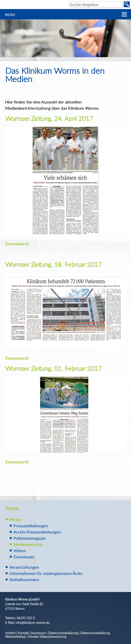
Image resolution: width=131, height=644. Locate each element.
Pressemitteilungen (31, 526)
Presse (16, 519)
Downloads (24, 557)
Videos (20, 550)
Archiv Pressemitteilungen (37, 532)
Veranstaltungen (24, 567)
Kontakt (23, 633)
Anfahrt (10, 633)
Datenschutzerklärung (63, 633)
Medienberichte (28, 544)
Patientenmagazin (30, 538)
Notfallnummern (24, 579)
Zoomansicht (17, 244)
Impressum (38, 633)
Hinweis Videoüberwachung (47, 637)
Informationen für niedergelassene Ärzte (46, 573)
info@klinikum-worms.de (32, 623)
